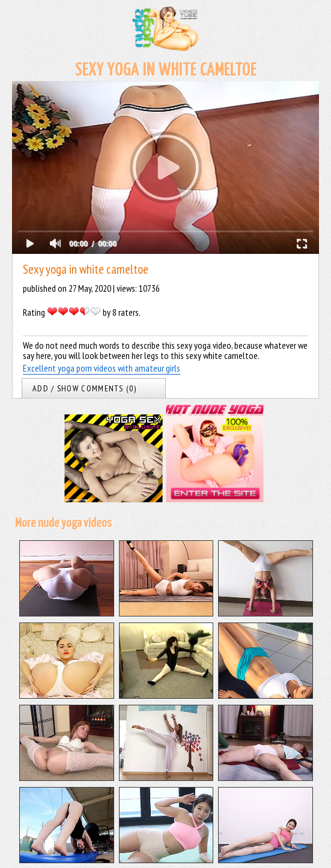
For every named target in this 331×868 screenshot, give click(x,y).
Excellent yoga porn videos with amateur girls (102, 368)
